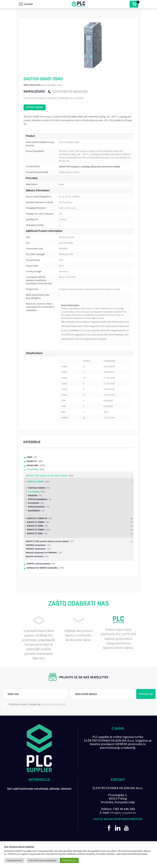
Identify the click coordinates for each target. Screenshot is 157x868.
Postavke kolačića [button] (14, 860)
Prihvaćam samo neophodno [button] (43, 860)
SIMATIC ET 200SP (36, 497)
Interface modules (37, 503)
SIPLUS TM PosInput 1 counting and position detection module (90, 171)
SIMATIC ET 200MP (36, 537)
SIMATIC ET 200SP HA (38, 534)
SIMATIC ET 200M (36, 541)
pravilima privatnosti (55, 720)
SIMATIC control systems (39, 579)
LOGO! (30, 472)
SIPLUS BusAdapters (39, 515)
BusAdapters (35, 526)
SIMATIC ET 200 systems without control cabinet (48, 557)
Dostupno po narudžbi (70, 92)
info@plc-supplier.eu (123, 828)
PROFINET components (36, 564)
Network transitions (35, 572)
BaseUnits (33, 511)
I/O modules (34, 507)
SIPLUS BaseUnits (37, 522)
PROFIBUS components (37, 560)
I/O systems (33, 485)
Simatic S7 (32, 477)
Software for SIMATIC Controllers (44, 583)
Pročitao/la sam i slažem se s (35, 720)
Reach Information (70, 319)
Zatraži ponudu (39, 109)
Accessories (34, 518)
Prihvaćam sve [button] (69, 860)
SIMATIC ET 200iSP (36, 545)
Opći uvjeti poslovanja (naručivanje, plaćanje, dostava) (39, 807)
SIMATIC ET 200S (35, 549)
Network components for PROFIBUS (42, 568)
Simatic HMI (33, 481)
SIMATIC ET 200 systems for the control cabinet (48, 491)
